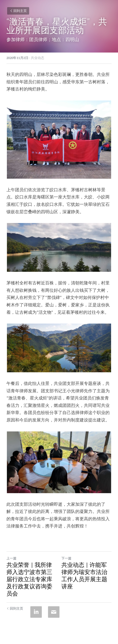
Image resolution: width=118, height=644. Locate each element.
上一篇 (11, 558)
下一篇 (66, 558)
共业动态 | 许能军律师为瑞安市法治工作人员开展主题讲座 (84, 576)
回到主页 (18, 11)
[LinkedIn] (36, 612)
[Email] (54, 612)
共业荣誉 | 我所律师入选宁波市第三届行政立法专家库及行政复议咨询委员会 (29, 579)
